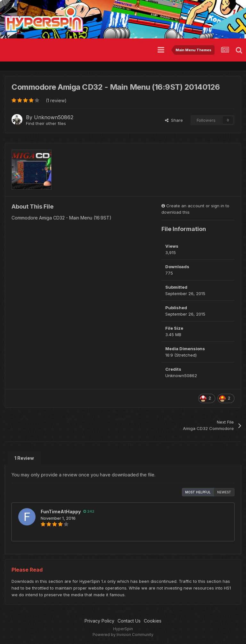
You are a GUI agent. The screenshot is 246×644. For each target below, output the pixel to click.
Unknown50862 (54, 117)
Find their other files (46, 123)
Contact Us (129, 621)
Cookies (153, 621)
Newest (224, 492)
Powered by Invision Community (123, 635)
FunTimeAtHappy (61, 512)
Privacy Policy (99, 621)
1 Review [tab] (24, 458)
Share (174, 120)
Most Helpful (198, 492)
